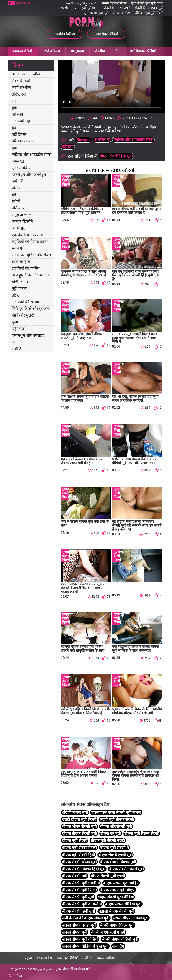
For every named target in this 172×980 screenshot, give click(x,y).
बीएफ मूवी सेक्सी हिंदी (78, 855)
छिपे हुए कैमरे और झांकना (31, 275)
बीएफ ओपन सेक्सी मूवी (79, 826)
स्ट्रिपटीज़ (18, 329)
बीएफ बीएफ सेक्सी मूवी (80, 834)
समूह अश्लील (21, 215)
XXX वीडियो (44, 958)
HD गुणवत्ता (77, 51)
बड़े (14, 195)
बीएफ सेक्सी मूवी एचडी (108, 876)
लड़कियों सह (21, 121)
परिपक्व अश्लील (24, 141)
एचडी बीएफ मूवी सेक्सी (79, 820)
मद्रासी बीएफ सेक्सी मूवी (116, 911)
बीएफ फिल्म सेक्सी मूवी (77, 969)
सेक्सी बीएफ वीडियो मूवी (120, 939)
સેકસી (63, 8)
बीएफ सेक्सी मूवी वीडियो (116, 897)
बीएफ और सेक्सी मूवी (116, 826)
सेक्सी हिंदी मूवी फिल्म (86, 8)
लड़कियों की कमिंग (26, 268)
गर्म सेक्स (17, 976)
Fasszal (31, 969)
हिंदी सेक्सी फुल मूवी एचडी (147, 3)
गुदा (14, 148)
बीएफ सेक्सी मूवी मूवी (78, 897)
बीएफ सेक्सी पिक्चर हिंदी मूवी (84, 869)
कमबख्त (18, 161)
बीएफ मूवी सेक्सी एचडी (108, 841)
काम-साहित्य (21, 262)
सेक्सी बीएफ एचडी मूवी (79, 925)
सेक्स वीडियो (21, 81)
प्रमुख (28, 958)
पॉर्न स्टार (18, 208)
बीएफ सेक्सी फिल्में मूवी (126, 869)
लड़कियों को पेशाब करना (30, 242)
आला (16, 342)
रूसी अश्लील (21, 87)
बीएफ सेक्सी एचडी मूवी (115, 855)
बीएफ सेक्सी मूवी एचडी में (81, 883)
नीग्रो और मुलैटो (23, 315)
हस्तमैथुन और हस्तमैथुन (29, 175)
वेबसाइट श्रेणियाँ (67, 958)
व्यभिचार (18, 228)
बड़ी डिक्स (19, 134)
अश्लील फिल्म (51, 51)
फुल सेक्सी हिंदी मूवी (96, 13)
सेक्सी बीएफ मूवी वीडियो (80, 939)
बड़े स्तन (17, 114)
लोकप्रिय (100, 51)
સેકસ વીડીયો (122, 13)
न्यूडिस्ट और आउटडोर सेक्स (31, 154)
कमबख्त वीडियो (22, 51)
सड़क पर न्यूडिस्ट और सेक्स (31, 255)
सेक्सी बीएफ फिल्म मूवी (117, 925)
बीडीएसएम (20, 282)
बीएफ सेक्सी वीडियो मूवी (123, 904)
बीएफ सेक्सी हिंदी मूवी (116, 156)
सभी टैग (18, 349)
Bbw (16, 295)
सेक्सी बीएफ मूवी (75, 932)
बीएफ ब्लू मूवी (111, 834)
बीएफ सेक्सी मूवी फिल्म (79, 890)
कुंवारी (16, 322)
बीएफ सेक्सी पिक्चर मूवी (118, 862)
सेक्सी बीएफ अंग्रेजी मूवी (131, 918)
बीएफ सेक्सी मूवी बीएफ (118, 890)
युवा (14, 108)
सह (14, 101)
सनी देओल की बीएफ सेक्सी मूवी (86, 918)
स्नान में (17, 248)
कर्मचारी (18, 181)
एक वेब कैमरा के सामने (29, 235)
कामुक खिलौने (22, 221)
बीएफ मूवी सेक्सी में (114, 848)
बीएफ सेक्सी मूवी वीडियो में (82, 904)
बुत (14, 128)
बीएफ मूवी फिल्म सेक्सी (142, 834)
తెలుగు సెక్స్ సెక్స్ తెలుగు (81, 3)
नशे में (16, 201)
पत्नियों (17, 188)
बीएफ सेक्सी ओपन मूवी (79, 862)
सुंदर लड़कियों (22, 168)
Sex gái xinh (17, 969)
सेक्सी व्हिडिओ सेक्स (114, 3)
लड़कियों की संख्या (25, 302)
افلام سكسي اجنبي (50, 969)
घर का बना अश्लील (26, 74)
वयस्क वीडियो (106, 958)
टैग (117, 51)
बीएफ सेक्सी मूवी (75, 876)
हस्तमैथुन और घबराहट (28, 335)
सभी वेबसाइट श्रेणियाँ (143, 51)
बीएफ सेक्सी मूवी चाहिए (121, 883)
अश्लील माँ (102, 140)
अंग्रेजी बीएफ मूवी (75, 812)
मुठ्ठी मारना (19, 288)
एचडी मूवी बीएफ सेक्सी (117, 820)
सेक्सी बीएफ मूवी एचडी (108, 932)
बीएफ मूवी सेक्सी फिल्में (79, 848)
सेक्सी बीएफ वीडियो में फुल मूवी (85, 946)
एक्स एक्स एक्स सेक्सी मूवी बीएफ (116, 812)
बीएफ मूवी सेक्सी (75, 841)
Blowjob (19, 94)
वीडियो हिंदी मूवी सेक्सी (149, 13)
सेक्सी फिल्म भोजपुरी (117, 8)
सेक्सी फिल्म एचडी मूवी (149, 8)
